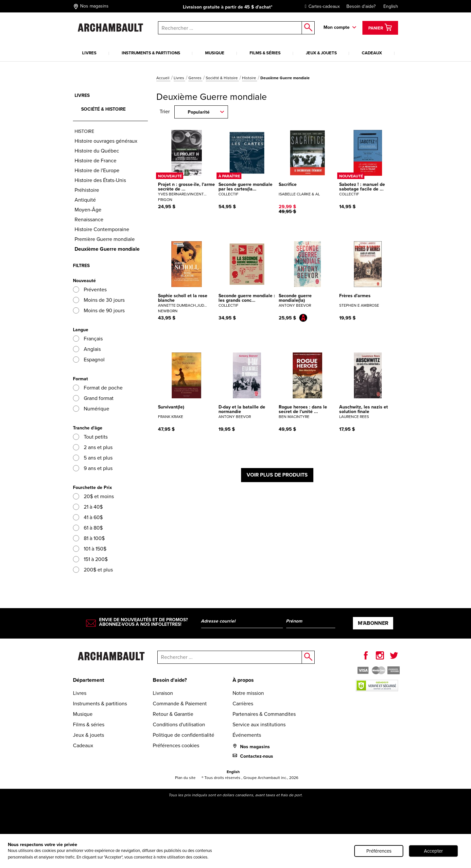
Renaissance (89, 219)
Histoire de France (96, 161)
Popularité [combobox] (199, 112)
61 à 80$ (88, 528)
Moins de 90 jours (99, 310)
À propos (243, 680)
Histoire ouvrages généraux (106, 141)
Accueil (163, 78)
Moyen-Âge (88, 210)
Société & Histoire (222, 78)
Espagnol (89, 360)
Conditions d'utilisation (179, 724)
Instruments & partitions (151, 53)
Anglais (87, 349)
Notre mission (248, 693)
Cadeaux (372, 53)
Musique (215, 53)
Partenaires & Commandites (264, 714)
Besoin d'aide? (361, 6)
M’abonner (373, 623)
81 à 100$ (89, 538)
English (391, 6)
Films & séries (265, 53)
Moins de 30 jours (99, 300)
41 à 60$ (88, 517)
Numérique (91, 409)
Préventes (90, 289)
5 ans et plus (93, 458)
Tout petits (90, 437)
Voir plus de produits (277, 475)
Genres (195, 78)
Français (88, 339)
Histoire (250, 78)
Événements (247, 735)
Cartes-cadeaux (321, 6)
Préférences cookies (176, 745)
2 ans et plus (93, 447)
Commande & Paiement (180, 704)
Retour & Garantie (173, 714)
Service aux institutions (259, 724)
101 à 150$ (90, 549)
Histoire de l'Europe (97, 170)
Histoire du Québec (97, 151)
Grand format (93, 398)
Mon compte (337, 27)
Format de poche (98, 388)
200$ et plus (93, 570)
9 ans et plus (93, 468)
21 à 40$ (88, 507)
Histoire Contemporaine (102, 229)
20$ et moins (93, 496)
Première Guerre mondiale (105, 239)
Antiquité (85, 200)
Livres (89, 53)
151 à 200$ (90, 559)
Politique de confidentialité (183, 735)
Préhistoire (87, 190)
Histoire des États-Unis (100, 180)
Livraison (163, 693)
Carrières (243, 704)
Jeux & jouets (321, 53)
